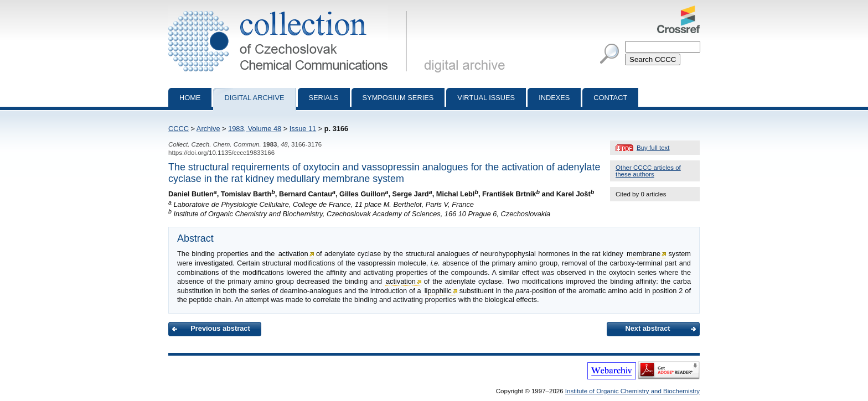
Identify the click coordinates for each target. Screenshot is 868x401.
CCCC (179, 129)
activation (293, 254)
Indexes (554, 98)
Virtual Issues (486, 98)
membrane (644, 254)
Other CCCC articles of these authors (648, 171)
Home (190, 98)
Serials (324, 98)
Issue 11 (303, 129)
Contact (610, 98)
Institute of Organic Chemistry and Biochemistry (632, 391)
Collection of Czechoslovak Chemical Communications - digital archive (290, 10)
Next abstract (647, 328)
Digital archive (254, 98)
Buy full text (653, 148)
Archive (208, 129)
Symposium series (398, 98)
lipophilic (438, 291)
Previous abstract (220, 328)
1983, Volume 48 (255, 129)
